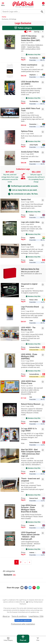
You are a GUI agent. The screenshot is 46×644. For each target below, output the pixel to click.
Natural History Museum (31, 404)
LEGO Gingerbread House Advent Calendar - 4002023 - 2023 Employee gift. (30, 536)
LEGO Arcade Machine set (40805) (30, 83)
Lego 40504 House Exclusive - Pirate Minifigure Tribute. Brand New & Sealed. (29, 509)
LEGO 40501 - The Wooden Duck (28, 329)
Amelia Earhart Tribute (30, 152)
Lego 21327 (30, 289)
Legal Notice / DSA (36, 616)
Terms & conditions (19, 616)
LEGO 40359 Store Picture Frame (28, 382)
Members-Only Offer (33, 55)
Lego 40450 (30, 154)
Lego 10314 (30, 67)
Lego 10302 (30, 134)
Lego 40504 (30, 361)
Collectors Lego (23, 169)
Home (4, 17)
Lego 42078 (30, 224)
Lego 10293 (30, 202)
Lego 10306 (30, 458)
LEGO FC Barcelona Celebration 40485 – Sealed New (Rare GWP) (31, 38)
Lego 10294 (30, 483)
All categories (9, 571)
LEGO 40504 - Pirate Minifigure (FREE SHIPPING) (29, 357)
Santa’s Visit (26, 200)
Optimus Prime (27, 131)
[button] (3, 4)
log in (23, 60)
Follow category (23, 28)
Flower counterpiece (29, 65)
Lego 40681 (30, 113)
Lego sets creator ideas (30, 222)
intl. (30, 31)
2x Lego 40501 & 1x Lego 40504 (29, 430)
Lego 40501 (30, 332)
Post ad (23, 638)
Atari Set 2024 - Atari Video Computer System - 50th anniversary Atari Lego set (31, 453)
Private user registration (23, 620)
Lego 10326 (30, 406)
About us (6, 616)
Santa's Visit (26, 245)
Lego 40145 (30, 311)
